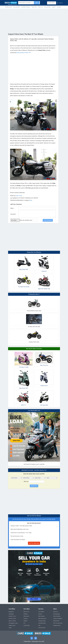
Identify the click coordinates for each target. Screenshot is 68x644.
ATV (24, 623)
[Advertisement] (34, 21)
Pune (14, 616)
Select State (52, 3)
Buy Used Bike (17, 7)
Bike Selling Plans (42, 619)
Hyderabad (11, 614)
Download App (56, 614)
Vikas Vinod (19, 196)
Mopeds (25, 621)
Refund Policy (56, 621)
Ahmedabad (11, 623)
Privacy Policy (59, 623)
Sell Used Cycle (42, 628)
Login (60, 3)
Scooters (26, 619)
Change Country (57, 625)
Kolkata (10, 625)
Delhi (10, 621)
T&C (54, 623)
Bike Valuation (42, 616)
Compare (59, 7)
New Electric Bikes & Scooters (34, 349)
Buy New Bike (47, 7)
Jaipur (16, 623)
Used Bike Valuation (26, 7)
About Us (55, 612)
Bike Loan (41, 7)
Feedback (60, 619)
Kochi (15, 619)
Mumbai (10, 616)
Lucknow (14, 621)
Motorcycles (26, 616)
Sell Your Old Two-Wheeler (34, 516)
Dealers (54, 7)
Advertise (58, 616)
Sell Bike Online (8, 7)
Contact (55, 619)
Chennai (10, 619)
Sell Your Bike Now (34, 543)
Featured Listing (42, 621)
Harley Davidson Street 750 (24, 53)
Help (54, 616)
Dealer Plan (34, 7)
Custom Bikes (27, 625)
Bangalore (11, 612)
